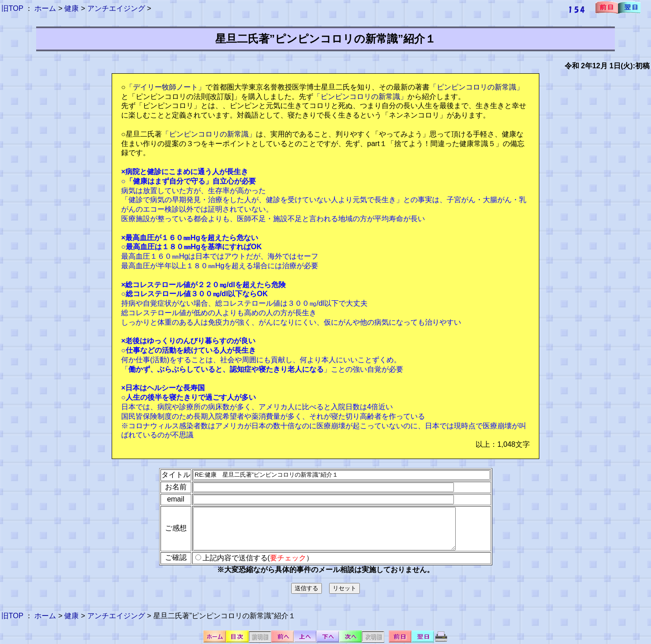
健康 (71, 8)
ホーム (45, 8)
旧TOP (12, 8)
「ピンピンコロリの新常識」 (476, 87)
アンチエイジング (116, 8)
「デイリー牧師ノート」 (165, 87)
